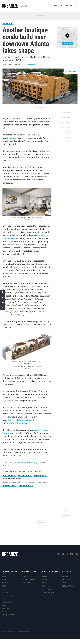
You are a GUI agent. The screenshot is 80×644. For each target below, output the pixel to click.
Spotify (45, 580)
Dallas (5, 593)
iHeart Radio (47, 589)
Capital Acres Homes (34, 472)
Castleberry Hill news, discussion (20, 462)
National (6, 577)
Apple (45, 577)
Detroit (5, 599)
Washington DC (8, 596)
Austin (5, 586)
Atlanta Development (9, 485)
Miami (4, 605)
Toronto (6, 612)
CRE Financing (28, 577)
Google (45, 583)
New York (6, 609)
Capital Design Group (9, 475)
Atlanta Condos (43, 482)
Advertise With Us (29, 583)
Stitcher (46, 586)
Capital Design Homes (25, 475)
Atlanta (25, 6)
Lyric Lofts (22, 472)
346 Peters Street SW (9, 472)
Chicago (5, 589)
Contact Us (67, 580)
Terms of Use (68, 583)
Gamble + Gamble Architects (12, 479)
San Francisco (8, 615)
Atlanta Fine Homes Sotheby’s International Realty (19, 482)
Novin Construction (41, 475)
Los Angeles (7, 602)
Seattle (5, 580)
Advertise (69, 6)
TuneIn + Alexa (48, 593)
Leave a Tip (67, 577)
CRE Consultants (29, 580)
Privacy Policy (68, 586)
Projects (58, 6)
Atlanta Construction (26, 485)
